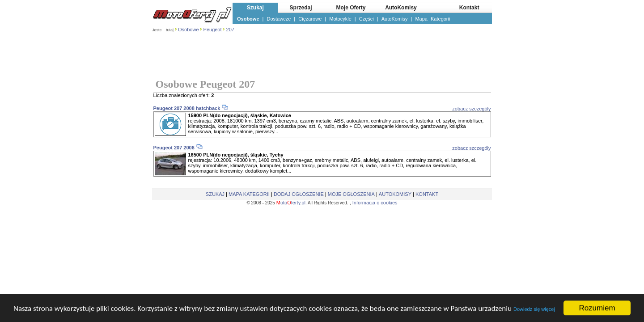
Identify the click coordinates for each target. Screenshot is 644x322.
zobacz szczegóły (471, 109)
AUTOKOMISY (395, 194)
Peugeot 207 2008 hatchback (187, 108)
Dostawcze (279, 19)
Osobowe (248, 19)
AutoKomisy (395, 19)
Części (366, 19)
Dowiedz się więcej (534, 309)
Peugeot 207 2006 (175, 148)
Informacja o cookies (375, 203)
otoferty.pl (291, 203)
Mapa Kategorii (432, 19)
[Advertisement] (322, 56)
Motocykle (340, 19)
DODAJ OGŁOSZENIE (299, 194)
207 (230, 30)
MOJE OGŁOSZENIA (351, 194)
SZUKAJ (215, 194)
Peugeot (213, 30)
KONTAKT (427, 194)
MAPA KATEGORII (249, 194)
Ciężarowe (310, 19)
